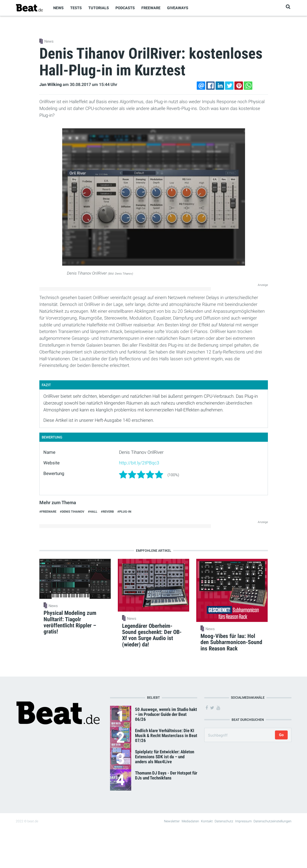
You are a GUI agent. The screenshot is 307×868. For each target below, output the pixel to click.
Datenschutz (224, 821)
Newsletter (172, 821)
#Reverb (107, 512)
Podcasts (125, 8)
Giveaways (178, 8)
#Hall (93, 512)
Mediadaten (190, 821)
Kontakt (207, 821)
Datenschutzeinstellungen (272, 821)
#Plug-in (124, 512)
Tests (76, 8)
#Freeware (48, 512)
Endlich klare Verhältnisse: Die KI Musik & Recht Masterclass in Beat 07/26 (166, 736)
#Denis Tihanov (72, 512)
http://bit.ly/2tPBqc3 (139, 463)
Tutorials (99, 8)
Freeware (151, 8)
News (58, 8)
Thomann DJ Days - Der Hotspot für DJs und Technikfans (166, 775)
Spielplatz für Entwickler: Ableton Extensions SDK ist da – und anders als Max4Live (165, 757)
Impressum (243, 821)
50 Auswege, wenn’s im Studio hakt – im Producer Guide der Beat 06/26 (166, 714)
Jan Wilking (51, 85)
